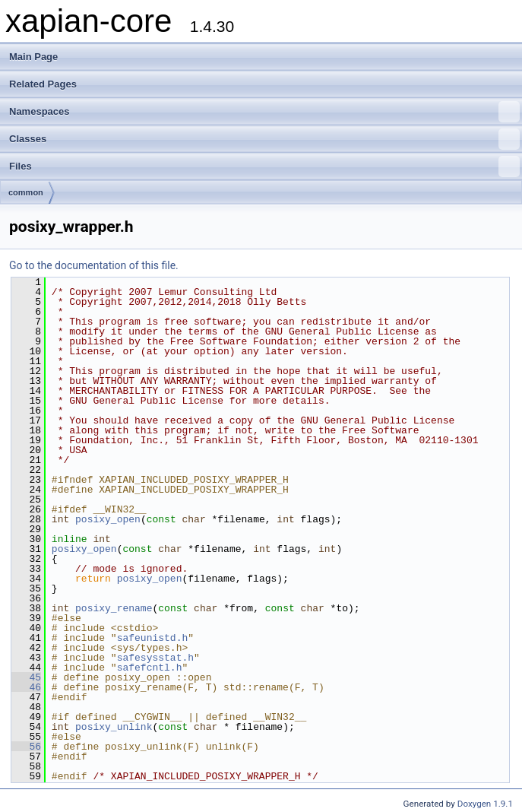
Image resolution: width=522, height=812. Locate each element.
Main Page (33, 57)
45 (26, 677)
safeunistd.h (153, 638)
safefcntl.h (150, 668)
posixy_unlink (114, 727)
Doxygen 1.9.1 (485, 804)
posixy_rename (114, 608)
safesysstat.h (155, 658)
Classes (264, 139)
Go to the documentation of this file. (94, 265)
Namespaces (264, 112)
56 (26, 747)
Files (264, 167)
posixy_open (108, 519)
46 (26, 687)
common (26, 192)
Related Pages (43, 84)
